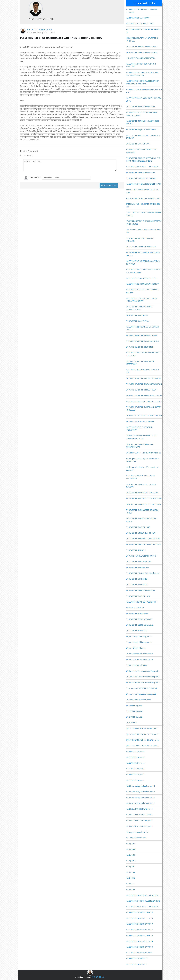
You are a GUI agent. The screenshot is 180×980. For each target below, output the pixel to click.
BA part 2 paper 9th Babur (137, 665)
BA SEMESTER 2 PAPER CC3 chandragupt (143, 573)
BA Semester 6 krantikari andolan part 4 (143, 671)
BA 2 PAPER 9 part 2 (134, 717)
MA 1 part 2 (131, 861)
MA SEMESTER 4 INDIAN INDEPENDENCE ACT (144, 184)
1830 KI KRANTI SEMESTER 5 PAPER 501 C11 (144, 198)
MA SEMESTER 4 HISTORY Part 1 (139, 953)
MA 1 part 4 (131, 849)
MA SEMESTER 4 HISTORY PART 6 (139, 930)
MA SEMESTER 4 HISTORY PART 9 (139, 912)
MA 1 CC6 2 (130, 884)
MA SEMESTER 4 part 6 (135, 751)
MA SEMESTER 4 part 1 (135, 780)
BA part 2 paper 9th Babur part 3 (139, 654)
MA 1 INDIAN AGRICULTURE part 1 (139, 826)
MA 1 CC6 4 (130, 872)
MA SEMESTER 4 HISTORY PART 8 (139, 918)
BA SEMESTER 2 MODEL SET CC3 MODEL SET (144, 498)
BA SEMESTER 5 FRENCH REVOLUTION (141, 247)
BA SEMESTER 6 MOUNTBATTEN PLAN (141, 533)
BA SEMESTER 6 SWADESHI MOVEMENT (142, 47)
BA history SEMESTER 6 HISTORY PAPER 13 (143, 453)
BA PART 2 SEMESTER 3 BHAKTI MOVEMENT (143, 378)
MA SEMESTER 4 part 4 (135, 763)
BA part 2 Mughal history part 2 (139, 642)
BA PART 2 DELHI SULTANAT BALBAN (140, 421)
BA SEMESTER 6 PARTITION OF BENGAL (142, 52)
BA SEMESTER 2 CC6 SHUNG (137, 567)
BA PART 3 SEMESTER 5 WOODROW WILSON (144, 384)
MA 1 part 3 (131, 855)
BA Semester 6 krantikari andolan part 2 (143, 682)
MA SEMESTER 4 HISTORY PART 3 (139, 947)
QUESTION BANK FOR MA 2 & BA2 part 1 (142, 746)
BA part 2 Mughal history (136, 648)
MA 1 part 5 (131, 843)
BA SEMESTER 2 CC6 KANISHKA (139, 562)
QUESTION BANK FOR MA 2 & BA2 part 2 (142, 740)
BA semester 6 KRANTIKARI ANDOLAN (141, 688)
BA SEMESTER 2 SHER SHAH (137, 613)
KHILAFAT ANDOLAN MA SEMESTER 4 (141, 58)
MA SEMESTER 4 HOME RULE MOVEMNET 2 (143, 901)
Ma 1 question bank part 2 (137, 832)
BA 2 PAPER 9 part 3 (134, 705)
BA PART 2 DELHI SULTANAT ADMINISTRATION (144, 416)
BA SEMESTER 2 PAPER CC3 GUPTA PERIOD (143, 504)
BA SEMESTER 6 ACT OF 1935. (138, 144)
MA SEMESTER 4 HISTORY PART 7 (139, 924)
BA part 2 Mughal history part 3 (139, 636)
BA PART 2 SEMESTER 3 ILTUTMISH (140, 347)
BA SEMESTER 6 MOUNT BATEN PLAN (141, 178)
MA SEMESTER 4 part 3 (135, 769)
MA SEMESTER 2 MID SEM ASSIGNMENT (142, 602)
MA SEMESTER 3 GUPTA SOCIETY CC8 (141, 278)
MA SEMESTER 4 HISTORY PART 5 (139, 935)
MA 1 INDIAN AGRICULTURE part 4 (139, 809)
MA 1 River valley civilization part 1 (140, 803)
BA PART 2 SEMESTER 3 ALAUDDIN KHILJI (142, 341)
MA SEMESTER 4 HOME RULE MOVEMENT (142, 907)
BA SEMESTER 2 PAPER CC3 (137, 585)
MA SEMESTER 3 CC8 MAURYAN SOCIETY (142, 284)
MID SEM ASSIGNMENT (135, 608)
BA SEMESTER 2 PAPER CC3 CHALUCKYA (142, 493)
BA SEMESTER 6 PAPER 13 (136, 579)
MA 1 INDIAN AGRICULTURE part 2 (139, 820)
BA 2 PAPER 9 (131, 723)
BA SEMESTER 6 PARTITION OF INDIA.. (141, 107)
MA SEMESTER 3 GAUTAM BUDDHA (140, 24)
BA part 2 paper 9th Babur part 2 (139, 659)
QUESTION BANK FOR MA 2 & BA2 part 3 (142, 734)
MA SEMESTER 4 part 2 (135, 774)
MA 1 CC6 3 (130, 878)
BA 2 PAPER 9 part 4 (134, 711)
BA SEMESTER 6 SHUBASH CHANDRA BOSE (143, 539)
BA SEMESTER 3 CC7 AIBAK (137, 315)
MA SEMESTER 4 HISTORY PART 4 (139, 941)
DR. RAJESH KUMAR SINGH (40, 30)
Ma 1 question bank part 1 (137, 838)
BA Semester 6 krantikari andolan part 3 (143, 677)
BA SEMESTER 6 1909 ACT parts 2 (140, 625)
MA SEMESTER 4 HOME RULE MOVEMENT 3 (143, 895)
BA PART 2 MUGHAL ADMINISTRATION (141, 556)
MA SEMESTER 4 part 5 (135, 757)
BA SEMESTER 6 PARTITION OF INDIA (141, 590)
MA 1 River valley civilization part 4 (140, 786)
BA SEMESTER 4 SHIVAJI (136, 550)
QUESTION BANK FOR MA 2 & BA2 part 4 (142, 728)
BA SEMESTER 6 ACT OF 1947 (138, 527)
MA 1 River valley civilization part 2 (140, 797)
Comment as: (35, 177)
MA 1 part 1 (131, 866)
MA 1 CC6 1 (130, 889)
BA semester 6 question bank (138, 700)
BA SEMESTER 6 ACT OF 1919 (138, 596)
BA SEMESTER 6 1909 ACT (136, 631)
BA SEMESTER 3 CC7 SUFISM (138, 321)
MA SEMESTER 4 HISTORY (136, 964)
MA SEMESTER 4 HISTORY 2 (137, 958)
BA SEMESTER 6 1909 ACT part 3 (139, 619)
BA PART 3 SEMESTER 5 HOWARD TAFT (142, 335)
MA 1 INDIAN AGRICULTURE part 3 (139, 815)
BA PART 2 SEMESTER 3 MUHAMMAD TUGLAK (144, 396)
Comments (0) (26, 155)
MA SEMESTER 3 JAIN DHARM (138, 18)
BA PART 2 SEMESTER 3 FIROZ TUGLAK (142, 390)
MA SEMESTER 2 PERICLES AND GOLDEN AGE (144, 401)
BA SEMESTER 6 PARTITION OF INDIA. (141, 172)
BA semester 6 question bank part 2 (141, 694)
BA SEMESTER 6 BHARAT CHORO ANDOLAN (143, 544)
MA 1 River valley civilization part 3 (140, 792)
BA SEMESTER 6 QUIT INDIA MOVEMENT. (142, 129)
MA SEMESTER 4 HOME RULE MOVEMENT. (142, 167)
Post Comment (109, 185)
